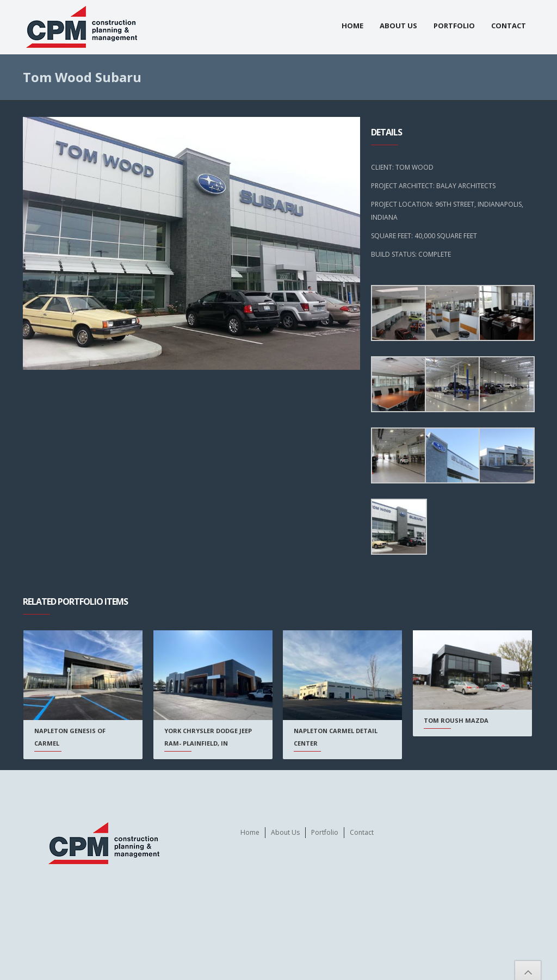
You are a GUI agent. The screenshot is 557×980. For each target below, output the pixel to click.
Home (352, 26)
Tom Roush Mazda (456, 720)
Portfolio (454, 26)
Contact (509, 26)
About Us (398, 26)
